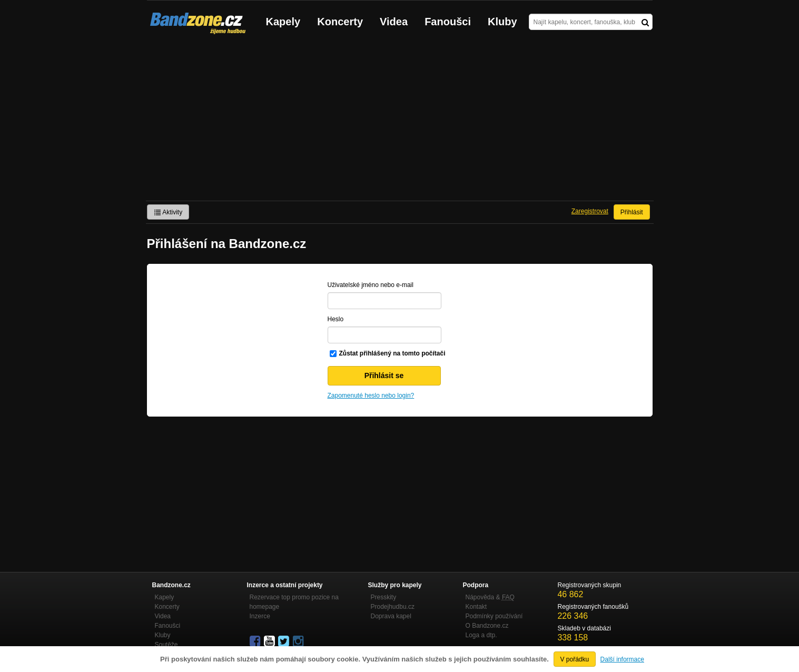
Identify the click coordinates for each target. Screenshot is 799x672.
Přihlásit (632, 212)
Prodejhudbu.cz (393, 607)
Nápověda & (490, 597)
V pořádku (575, 659)
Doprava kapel (391, 616)
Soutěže (166, 645)
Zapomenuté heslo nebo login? (371, 396)
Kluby (502, 22)
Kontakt (476, 607)
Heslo (336, 319)
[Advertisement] (400, 122)
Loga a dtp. (481, 635)
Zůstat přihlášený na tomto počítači (392, 353)
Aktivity (168, 212)
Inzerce (260, 616)
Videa (394, 22)
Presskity (384, 597)
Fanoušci (448, 22)
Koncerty (340, 22)
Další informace (622, 659)
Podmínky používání (494, 616)
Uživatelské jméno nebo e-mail (371, 285)
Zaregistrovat (590, 211)
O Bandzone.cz (487, 626)
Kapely (283, 22)
